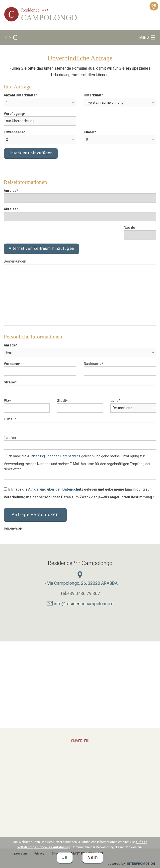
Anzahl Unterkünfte (20, 95)
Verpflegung (14, 114)
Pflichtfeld (12, 529)
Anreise (10, 191)
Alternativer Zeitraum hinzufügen (41, 248)
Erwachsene (14, 132)
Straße (9, 382)
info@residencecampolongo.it (80, 604)
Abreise (10, 209)
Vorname (11, 364)
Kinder (89, 132)
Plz (6, 401)
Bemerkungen (15, 261)
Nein (93, 858)
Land (115, 401)
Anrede (10, 345)
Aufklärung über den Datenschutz (54, 456)
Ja (65, 858)
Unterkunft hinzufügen (31, 153)
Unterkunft (93, 95)
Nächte (129, 228)
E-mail (9, 419)
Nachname (93, 364)
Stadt (62, 401)
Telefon (10, 438)
